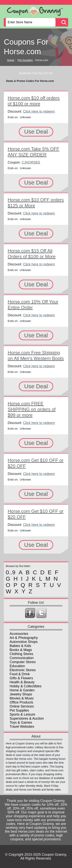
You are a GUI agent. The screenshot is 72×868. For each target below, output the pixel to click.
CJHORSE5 (31, 162)
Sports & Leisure (22, 714)
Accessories (19, 634)
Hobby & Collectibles (26, 686)
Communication (22, 658)
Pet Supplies (25, 60)
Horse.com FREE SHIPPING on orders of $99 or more (32, 409)
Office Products (21, 702)
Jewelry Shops (21, 694)
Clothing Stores (21, 654)
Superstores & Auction (27, 718)
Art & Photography (24, 638)
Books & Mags (21, 650)
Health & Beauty (22, 682)
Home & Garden (22, 690)
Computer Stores (23, 662)
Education (17, 666)
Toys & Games (21, 723)
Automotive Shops (24, 642)
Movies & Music (22, 698)
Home (11, 60)
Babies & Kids (20, 646)
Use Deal (36, 132)
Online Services (22, 706)
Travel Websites (22, 727)
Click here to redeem (39, 111)
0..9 (11, 572)
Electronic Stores (23, 670)
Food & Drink (20, 674)
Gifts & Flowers (21, 678)
